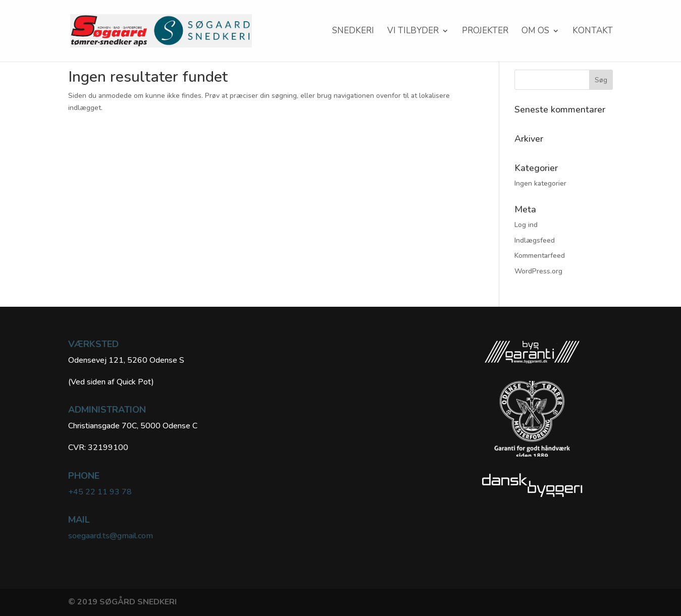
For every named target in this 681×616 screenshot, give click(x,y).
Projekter (485, 32)
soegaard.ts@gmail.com (111, 536)
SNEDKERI (353, 32)
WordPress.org (538, 271)
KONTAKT (593, 32)
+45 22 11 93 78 (100, 492)
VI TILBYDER (413, 32)
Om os (535, 32)
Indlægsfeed (535, 240)
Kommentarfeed (540, 256)
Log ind (526, 225)
